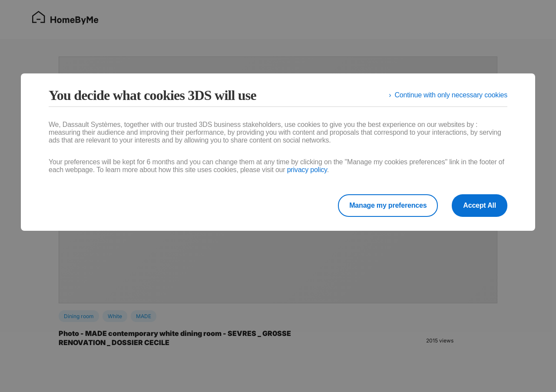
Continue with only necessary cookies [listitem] (451, 95)
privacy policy (307, 170)
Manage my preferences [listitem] (388, 205)
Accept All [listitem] (480, 205)
